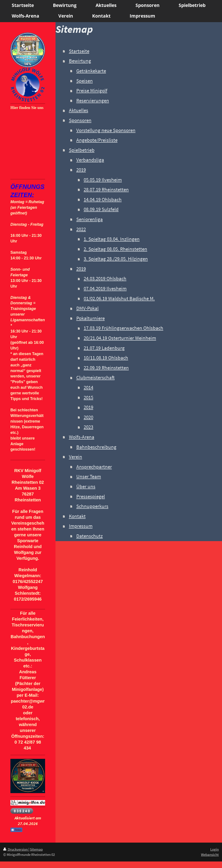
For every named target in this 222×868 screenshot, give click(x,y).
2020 (88, 417)
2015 (88, 397)
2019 (81, 170)
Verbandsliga (90, 160)
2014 (88, 387)
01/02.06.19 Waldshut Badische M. (119, 298)
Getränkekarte (91, 71)
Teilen (16, 830)
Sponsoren (80, 120)
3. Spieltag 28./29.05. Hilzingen (116, 259)
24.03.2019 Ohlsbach (105, 278)
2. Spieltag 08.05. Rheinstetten (115, 249)
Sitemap (36, 849)
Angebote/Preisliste (97, 140)
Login (215, 849)
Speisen (85, 81)
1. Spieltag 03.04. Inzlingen (112, 239)
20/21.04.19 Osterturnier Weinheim (120, 338)
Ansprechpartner (94, 467)
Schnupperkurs (92, 506)
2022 (81, 229)
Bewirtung (80, 61)
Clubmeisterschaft (95, 377)
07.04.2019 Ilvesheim (105, 288)
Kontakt (77, 516)
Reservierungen (93, 100)
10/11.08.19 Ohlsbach (106, 358)
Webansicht (210, 855)
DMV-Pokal (87, 308)
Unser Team (89, 476)
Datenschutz (90, 536)
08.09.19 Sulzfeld (101, 209)
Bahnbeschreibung (96, 447)
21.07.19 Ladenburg (104, 348)
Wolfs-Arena (82, 437)
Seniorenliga (90, 219)
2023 (88, 427)
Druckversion (16, 849)
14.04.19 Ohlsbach (103, 199)
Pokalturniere (91, 318)
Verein (76, 457)
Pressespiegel (91, 496)
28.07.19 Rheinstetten (106, 189)
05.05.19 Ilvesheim (103, 180)
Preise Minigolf (92, 91)
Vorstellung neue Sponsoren (106, 130)
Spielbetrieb (82, 150)
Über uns (86, 486)
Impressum (81, 526)
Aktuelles (79, 110)
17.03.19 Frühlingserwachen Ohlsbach (123, 328)
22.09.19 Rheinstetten (106, 368)
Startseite (79, 51)
